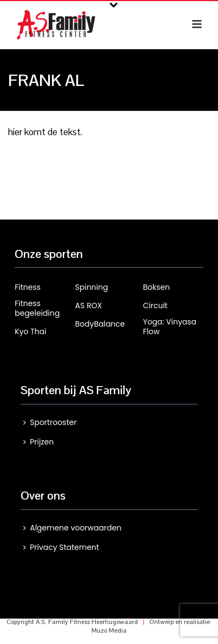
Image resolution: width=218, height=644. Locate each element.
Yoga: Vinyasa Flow (170, 327)
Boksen (156, 287)
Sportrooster (50, 422)
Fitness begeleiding (37, 308)
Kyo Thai (30, 331)
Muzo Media (109, 630)
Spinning (92, 287)
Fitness (28, 287)
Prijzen (38, 442)
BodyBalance (100, 324)
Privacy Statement (61, 547)
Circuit (155, 306)
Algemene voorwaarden (72, 528)
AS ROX (89, 306)
